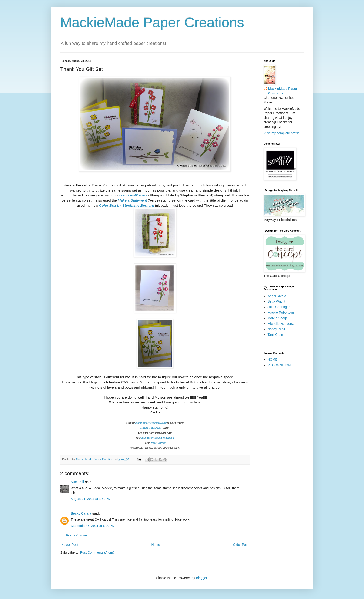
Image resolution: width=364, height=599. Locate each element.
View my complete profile (282, 133)
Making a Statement (151, 428)
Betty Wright (277, 301)
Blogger (201, 578)
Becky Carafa (81, 513)
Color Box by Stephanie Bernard (127, 205)
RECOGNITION (279, 365)
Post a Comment (78, 535)
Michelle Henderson (282, 324)
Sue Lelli (78, 482)
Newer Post (70, 545)
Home (155, 545)
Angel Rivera (277, 296)
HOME (273, 359)
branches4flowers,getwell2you (151, 423)
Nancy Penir (277, 329)
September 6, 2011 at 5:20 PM (93, 526)
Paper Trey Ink (159, 443)
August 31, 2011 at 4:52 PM (91, 499)
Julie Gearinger (279, 307)
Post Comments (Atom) (97, 552)
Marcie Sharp (277, 318)
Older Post (241, 545)
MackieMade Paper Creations (152, 22)
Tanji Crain (275, 335)
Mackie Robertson (281, 313)
